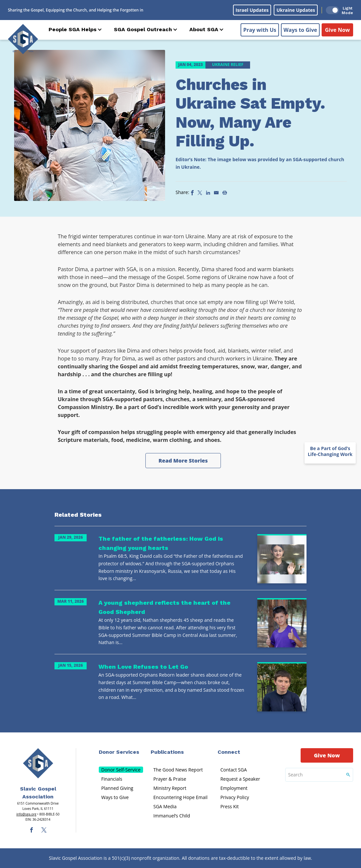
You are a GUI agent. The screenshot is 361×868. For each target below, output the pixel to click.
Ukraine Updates (296, 10)
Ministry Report (170, 788)
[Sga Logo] (23, 39)
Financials (112, 779)
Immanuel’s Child (172, 816)
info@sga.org (26, 814)
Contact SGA (234, 770)
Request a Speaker (240, 779)
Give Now (337, 30)
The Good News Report (178, 770)
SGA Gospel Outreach (143, 29)
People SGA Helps (73, 29)
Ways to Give (300, 30)
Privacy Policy (234, 797)
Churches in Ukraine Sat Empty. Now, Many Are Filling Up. (250, 113)
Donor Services (119, 752)
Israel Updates (252, 10)
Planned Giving (117, 788)
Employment (234, 788)
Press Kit (229, 806)
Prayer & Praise (170, 779)
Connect (229, 752)
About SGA (204, 29)
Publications (167, 752)
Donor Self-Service (121, 770)
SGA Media (165, 806)
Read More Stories (183, 461)
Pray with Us (260, 30)
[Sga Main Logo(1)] (38, 763)
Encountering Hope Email (180, 797)
